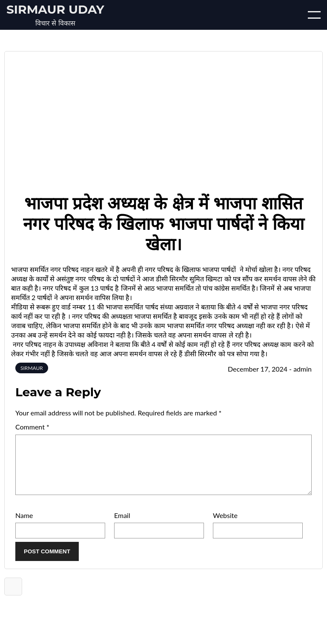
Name (24, 525)
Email (122, 525)
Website (225, 525)
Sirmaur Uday (55, 9)
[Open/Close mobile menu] (314, 15)
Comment (32, 427)
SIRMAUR (32, 368)
